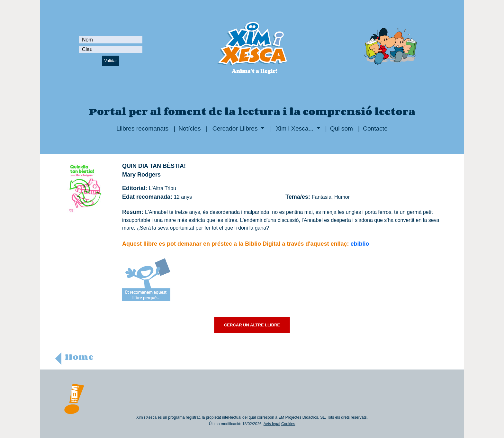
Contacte (375, 128)
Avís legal (272, 424)
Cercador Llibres (235, 128)
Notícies (189, 128)
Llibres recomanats (142, 128)
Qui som (342, 128)
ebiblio (360, 244)
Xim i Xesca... (295, 128)
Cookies (288, 424)
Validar (111, 61)
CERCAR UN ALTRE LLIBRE (252, 325)
